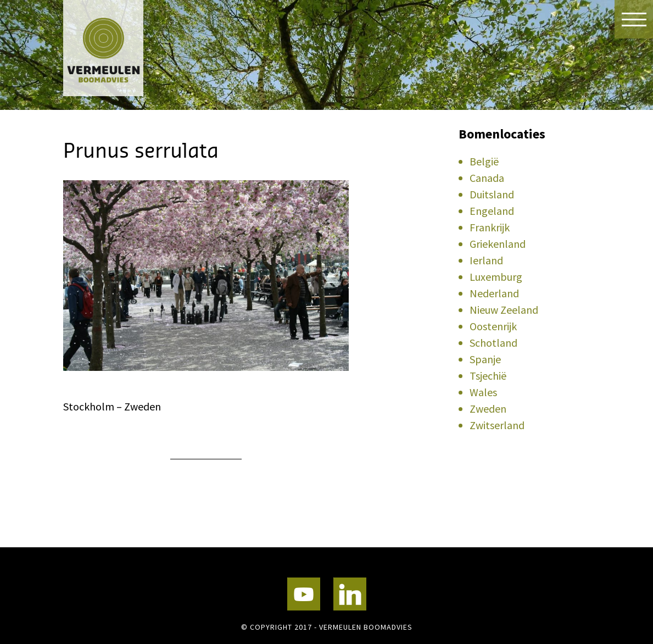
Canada (487, 178)
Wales (483, 392)
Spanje (485, 359)
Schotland (493, 343)
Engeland (492, 211)
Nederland (494, 293)
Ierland (486, 260)
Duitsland (492, 194)
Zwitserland (497, 425)
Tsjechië (488, 376)
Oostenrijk (493, 326)
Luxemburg (496, 277)
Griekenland (498, 244)
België (484, 161)
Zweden (488, 409)
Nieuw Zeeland (504, 310)
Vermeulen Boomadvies (118, 48)
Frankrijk (490, 227)
